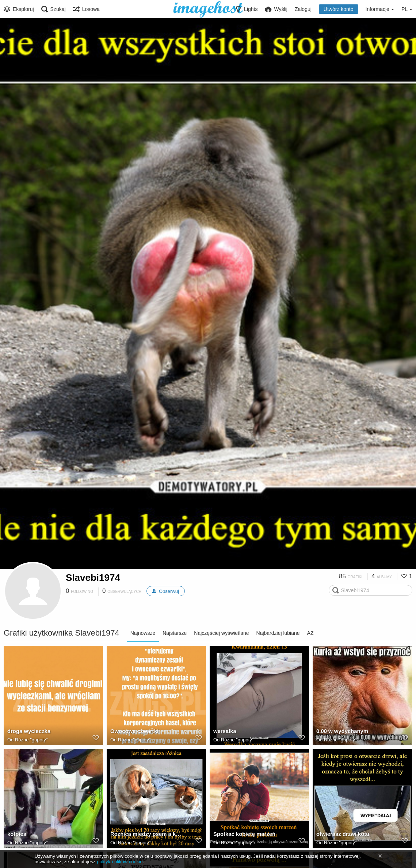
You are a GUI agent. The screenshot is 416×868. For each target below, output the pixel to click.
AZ (310, 633)
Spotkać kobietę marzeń (243, 835)
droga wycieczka (28, 732)
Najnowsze (143, 633)
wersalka (224, 732)
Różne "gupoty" (31, 740)
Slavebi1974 (93, 578)
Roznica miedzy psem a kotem (147, 835)
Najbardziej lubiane (278, 633)
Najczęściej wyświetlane (221, 633)
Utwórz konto (339, 9)
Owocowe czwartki (133, 732)
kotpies (16, 835)
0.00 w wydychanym (341, 732)
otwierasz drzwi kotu (341, 835)
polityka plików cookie (120, 862)
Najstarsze (175, 633)
